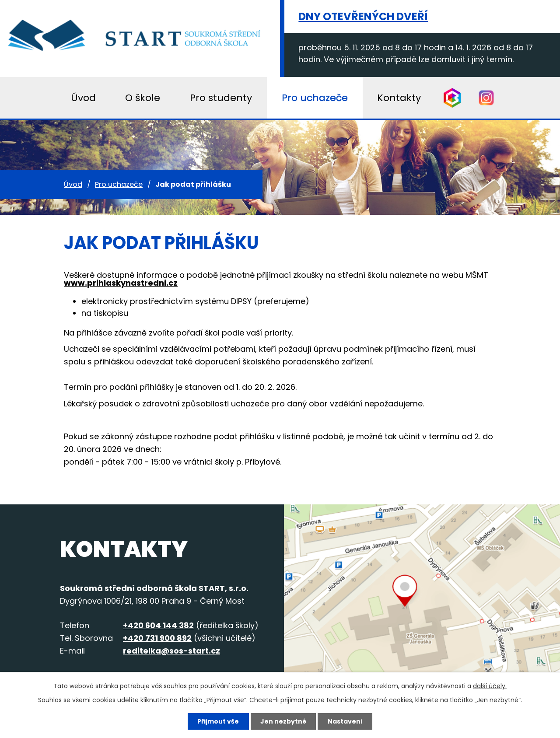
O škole (143, 98)
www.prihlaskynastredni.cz (121, 283)
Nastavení (345, 721)
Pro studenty (221, 98)
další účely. (490, 686)
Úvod (73, 184)
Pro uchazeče (119, 184)
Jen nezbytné (283, 721)
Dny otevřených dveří (363, 16)
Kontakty (399, 98)
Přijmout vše (218, 721)
